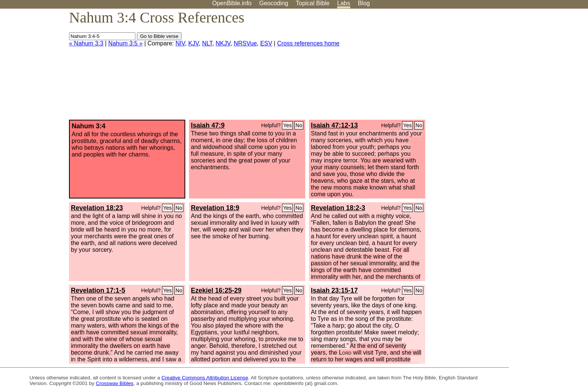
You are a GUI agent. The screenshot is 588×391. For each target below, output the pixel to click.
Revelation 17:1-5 (98, 290)
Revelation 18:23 (97, 208)
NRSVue (245, 43)
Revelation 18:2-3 (338, 208)
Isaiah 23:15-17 (334, 290)
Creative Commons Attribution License (205, 378)
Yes (287, 125)
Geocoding (274, 3)
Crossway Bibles (114, 383)
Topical (313, 3)
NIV (180, 43)
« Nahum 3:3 (86, 43)
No (299, 125)
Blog (364, 3)
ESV (266, 43)
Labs (344, 3)
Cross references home (308, 43)
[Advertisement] (512, 67)
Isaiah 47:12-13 (334, 125)
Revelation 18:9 (215, 208)
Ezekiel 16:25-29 (216, 290)
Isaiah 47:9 (208, 125)
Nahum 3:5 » (126, 43)
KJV (193, 43)
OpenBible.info (232, 3)
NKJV (223, 43)
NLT (207, 43)
